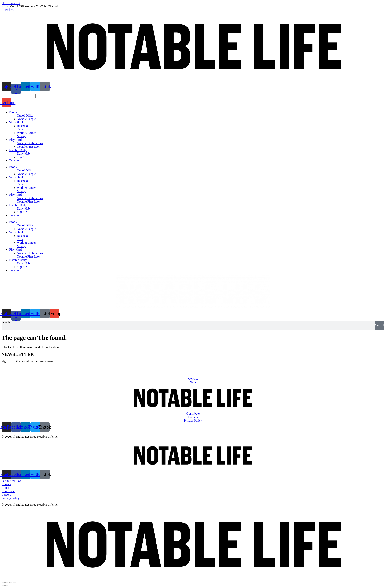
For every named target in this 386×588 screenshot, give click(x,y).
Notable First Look (29, 202)
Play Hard (15, 195)
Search (6, 322)
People (13, 167)
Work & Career (26, 188)
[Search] (380, 325)
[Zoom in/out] (15, 582)
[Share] (7, 582)
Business (22, 181)
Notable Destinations (30, 198)
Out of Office (25, 170)
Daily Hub (23, 208)
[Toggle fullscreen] (11, 582)
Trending (15, 215)
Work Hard (16, 177)
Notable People (26, 174)
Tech (20, 184)
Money (21, 191)
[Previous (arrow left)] (3, 586)
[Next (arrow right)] (7, 586)
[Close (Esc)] (3, 582)
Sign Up (22, 212)
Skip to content (11, 3)
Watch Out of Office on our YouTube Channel (30, 6)
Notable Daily (18, 205)
